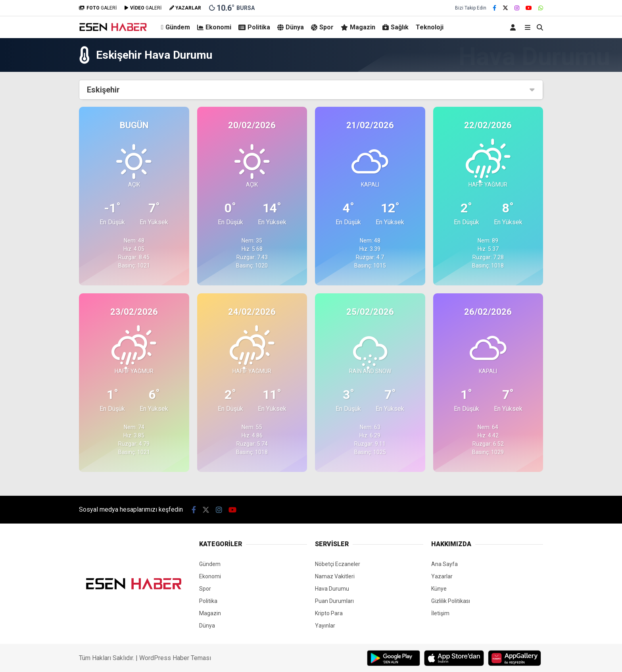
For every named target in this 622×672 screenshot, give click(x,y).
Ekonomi (214, 27)
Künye (439, 589)
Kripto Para (329, 613)
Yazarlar (442, 576)
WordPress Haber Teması (175, 658)
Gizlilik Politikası (451, 601)
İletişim (440, 613)
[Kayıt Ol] (514, 27)
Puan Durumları (334, 601)
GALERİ (98, 8)
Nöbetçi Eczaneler (338, 564)
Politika (254, 27)
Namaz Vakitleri (335, 576)
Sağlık (395, 27)
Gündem (176, 27)
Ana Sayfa (444, 564)
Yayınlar (325, 626)
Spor (322, 27)
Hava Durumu (332, 589)
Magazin (358, 27)
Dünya (291, 27)
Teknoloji (430, 27)
